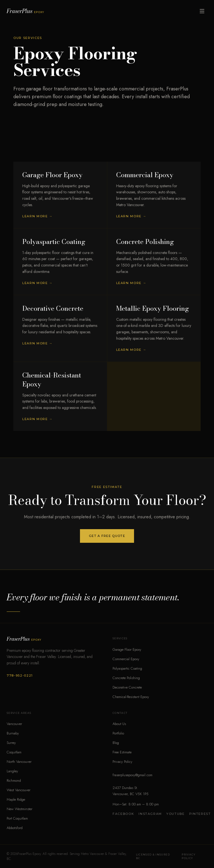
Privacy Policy (122, 762)
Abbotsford (15, 828)
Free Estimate (122, 752)
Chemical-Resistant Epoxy (131, 697)
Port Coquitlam (17, 818)
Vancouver (14, 724)
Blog (116, 743)
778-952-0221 (20, 675)
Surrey (11, 743)
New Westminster (20, 809)
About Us (119, 724)
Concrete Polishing (126, 678)
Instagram (150, 814)
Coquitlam (14, 752)
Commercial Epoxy (126, 659)
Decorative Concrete (127, 687)
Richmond (14, 781)
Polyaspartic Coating (127, 668)
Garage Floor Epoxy (127, 649)
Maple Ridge (16, 799)
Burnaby (13, 733)
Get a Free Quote (107, 536)
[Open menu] (202, 11)
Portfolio (118, 733)
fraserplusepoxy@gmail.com (132, 775)
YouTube (176, 814)
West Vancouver (19, 790)
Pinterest (200, 814)
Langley (12, 771)
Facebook (123, 814)
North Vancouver (19, 762)
